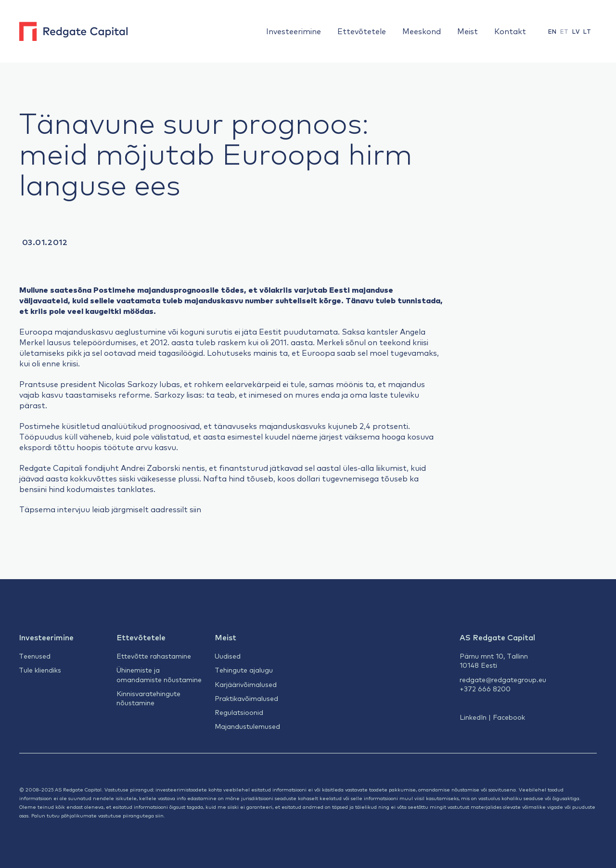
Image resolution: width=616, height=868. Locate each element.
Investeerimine (294, 31)
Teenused (35, 656)
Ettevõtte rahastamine (154, 656)
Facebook (509, 717)
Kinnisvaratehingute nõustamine (148, 698)
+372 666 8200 (485, 688)
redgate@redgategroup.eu (503, 679)
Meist (468, 31)
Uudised (228, 656)
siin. (160, 815)
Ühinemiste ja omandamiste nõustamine (159, 674)
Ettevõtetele (362, 31)
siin (195, 509)
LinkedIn (473, 717)
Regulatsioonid (239, 712)
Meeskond (422, 31)
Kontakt (510, 31)
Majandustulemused (247, 726)
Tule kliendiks (40, 670)
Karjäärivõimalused (246, 684)
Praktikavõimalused (246, 698)
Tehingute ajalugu (244, 670)
